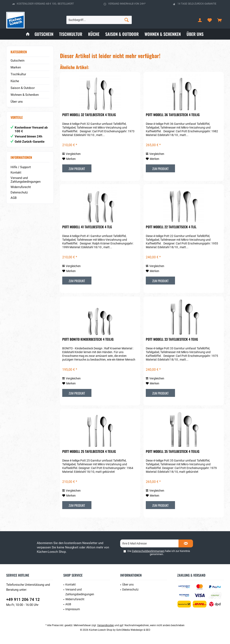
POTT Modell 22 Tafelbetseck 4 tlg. (171, 227)
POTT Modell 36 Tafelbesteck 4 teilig (173, 115)
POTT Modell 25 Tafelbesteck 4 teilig (89, 452)
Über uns (17, 102)
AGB (14, 198)
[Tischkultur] (71, 34)
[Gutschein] (44, 34)
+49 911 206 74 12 (23, 600)
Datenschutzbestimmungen (148, 551)
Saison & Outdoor (23, 88)
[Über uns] (195, 34)
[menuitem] (219, 20)
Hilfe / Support (21, 167)
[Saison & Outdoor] (122, 34)
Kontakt (16, 173)
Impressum (73, 609)
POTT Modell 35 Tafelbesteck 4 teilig (173, 452)
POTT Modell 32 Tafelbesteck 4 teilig (89, 115)
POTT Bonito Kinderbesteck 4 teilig (88, 339)
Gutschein (17, 61)
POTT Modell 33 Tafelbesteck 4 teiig (172, 339)
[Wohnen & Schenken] (163, 34)
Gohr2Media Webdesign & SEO (133, 630)
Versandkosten (106, 625)
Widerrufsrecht (21, 187)
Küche (15, 81)
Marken (16, 67)
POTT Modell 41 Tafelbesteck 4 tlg (87, 227)
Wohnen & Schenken (25, 95)
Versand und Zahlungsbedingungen (26, 180)
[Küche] (94, 34)
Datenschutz (19, 192)
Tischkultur (18, 74)
